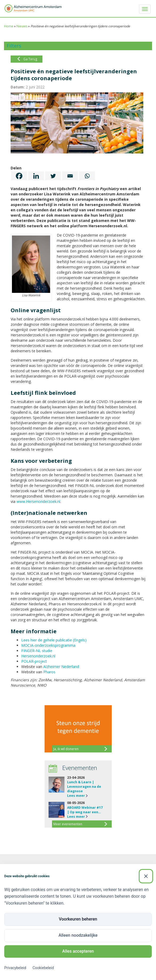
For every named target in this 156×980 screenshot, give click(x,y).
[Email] (70, 176)
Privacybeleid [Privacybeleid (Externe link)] (15, 968)
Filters (14, 46)
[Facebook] (19, 176)
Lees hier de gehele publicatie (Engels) (54, 640)
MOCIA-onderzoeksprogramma (48, 645)
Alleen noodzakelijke (78, 935)
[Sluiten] (146, 876)
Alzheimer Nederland (61, 667)
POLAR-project (34, 661)
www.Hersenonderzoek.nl (38, 501)
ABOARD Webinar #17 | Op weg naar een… (85, 810)
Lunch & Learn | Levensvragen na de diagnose (84, 787)
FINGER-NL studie (37, 651)
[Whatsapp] (87, 176)
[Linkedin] (36, 176)
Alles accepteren (78, 951)
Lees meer (76, 796)
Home (9, 26)
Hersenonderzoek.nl (38, 656)
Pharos (49, 672)
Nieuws (22, 26)
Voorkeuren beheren (78, 919)
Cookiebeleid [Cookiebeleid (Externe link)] (43, 968)
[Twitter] (53, 176)
